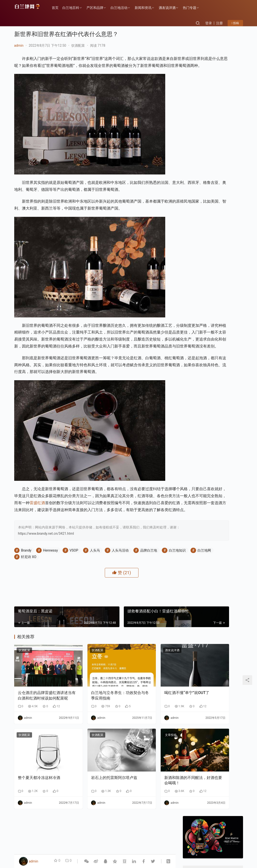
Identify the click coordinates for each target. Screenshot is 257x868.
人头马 (95, 606)
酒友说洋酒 (172, 8)
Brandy (26, 606)
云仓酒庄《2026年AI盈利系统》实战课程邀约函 (226, 350)
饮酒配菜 (78, 45)
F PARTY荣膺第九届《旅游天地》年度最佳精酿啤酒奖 (228, 461)
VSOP (74, 606)
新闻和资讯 (148, 8)
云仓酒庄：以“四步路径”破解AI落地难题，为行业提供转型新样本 (226, 282)
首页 (60, 8)
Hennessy (50, 606)
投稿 (235, 23)
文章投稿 (135, 779)
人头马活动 (120, 606)
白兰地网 (56, 612)
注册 (219, 23)
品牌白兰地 (149, 606)
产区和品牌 (100, 8)
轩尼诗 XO (82, 612)
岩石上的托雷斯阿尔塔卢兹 (94, 813)
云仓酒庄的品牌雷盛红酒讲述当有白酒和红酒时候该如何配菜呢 (39, 740)
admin (19, 45)
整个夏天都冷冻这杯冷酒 (39, 811)
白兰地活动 (124, 8)
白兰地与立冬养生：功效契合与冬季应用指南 (94, 740)
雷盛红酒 (145, 544)
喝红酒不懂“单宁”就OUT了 (149, 740)
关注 (202, 153)
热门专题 (194, 8)
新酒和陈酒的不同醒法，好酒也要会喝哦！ (150, 813)
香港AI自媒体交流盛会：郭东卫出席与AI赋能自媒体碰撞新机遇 (226, 260)
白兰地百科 (76, 8)
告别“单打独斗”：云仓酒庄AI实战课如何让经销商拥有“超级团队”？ (226, 305)
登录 (209, 23)
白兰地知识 (29, 612)
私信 (224, 153)
